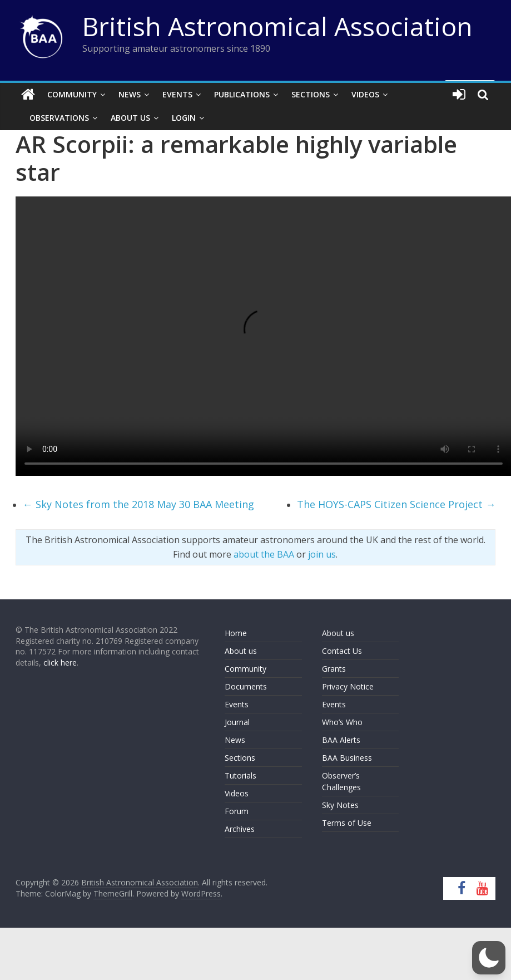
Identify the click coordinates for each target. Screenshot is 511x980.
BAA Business (347, 758)
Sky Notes (340, 805)
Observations (59, 118)
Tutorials (240, 775)
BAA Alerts (341, 740)
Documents (246, 686)
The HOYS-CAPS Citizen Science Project (396, 504)
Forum (237, 811)
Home (236, 633)
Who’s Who (342, 722)
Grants (334, 669)
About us (241, 651)
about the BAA (264, 554)
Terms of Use (347, 823)
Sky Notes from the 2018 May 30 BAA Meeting (138, 504)
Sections (311, 94)
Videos (365, 94)
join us (322, 554)
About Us (130, 118)
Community (72, 94)
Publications (242, 94)
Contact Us (342, 651)
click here (60, 663)
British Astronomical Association (277, 26)
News (130, 94)
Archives (240, 829)
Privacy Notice (348, 686)
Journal (237, 722)
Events (177, 94)
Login (184, 118)
